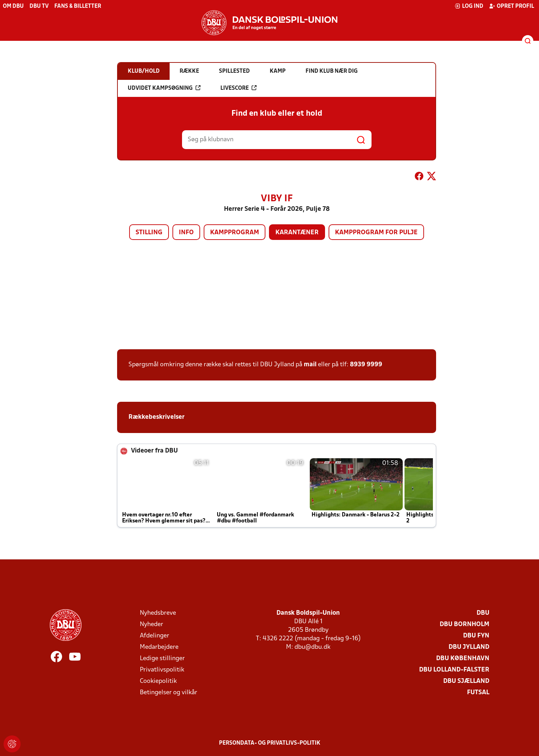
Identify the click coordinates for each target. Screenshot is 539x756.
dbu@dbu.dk (312, 647)
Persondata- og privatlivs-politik (270, 743)
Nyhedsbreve (158, 613)
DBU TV (39, 6)
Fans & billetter (78, 6)
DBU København (463, 659)
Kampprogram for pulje (376, 233)
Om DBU (13, 6)
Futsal (478, 693)
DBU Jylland (469, 647)
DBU (483, 613)
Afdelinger (155, 636)
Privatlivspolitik (162, 670)
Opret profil (511, 6)
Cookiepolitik (158, 681)
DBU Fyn (476, 636)
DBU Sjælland (466, 681)
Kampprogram (235, 233)
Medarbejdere (159, 647)
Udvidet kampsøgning (164, 88)
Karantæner (297, 233)
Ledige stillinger (162, 659)
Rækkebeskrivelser (157, 417)
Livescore (238, 88)
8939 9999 (366, 365)
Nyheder (152, 624)
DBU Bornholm (464, 624)
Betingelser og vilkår (169, 693)
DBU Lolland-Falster (454, 670)
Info (186, 233)
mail (310, 365)
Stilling (149, 233)
